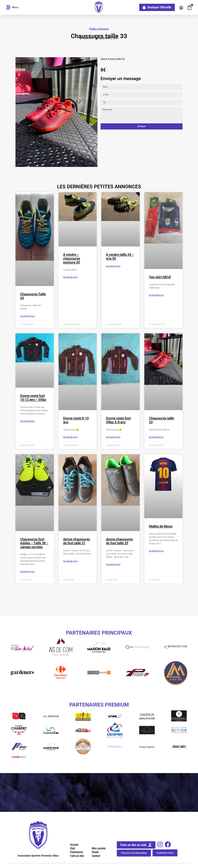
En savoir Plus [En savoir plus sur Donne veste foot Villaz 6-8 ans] (113, 437)
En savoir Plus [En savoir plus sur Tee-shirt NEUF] (156, 295)
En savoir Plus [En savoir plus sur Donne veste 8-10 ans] (70, 437)
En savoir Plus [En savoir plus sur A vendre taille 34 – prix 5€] (113, 266)
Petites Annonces (99, 29)
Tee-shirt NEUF (160, 277)
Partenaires (77, 852)
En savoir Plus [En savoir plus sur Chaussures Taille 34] (27, 316)
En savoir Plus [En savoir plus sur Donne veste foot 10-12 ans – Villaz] (27, 421)
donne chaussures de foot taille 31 (77, 541)
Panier (95, 852)
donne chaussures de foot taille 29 (119, 541)
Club (73, 848)
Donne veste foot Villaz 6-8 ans (118, 420)
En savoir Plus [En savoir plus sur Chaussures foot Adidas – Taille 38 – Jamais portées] (27, 572)
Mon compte (99, 848)
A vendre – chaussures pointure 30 (72, 258)
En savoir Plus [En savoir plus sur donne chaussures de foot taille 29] (113, 565)
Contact (96, 856)
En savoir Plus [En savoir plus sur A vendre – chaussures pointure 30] (70, 277)
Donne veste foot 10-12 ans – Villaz (33, 398)
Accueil (74, 845)
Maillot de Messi (161, 526)
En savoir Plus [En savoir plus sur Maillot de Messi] (156, 551)
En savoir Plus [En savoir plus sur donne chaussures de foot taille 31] (70, 561)
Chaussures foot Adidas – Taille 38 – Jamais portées (34, 543)
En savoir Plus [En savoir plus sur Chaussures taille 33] (156, 437)
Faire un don (77, 856)
